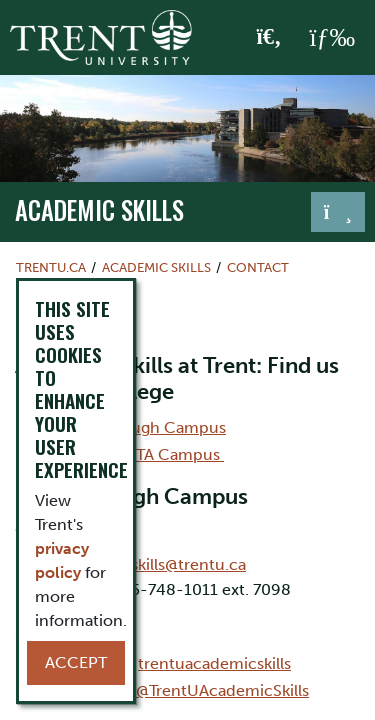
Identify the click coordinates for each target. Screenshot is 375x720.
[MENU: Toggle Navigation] (332, 38)
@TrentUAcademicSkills (222, 690)
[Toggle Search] (269, 38)
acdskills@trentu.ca (175, 564)
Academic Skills (99, 210)
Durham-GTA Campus (139, 454)
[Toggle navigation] (338, 212)
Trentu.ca (51, 267)
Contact (258, 267)
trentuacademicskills (214, 663)
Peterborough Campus (140, 427)
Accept (76, 662)
